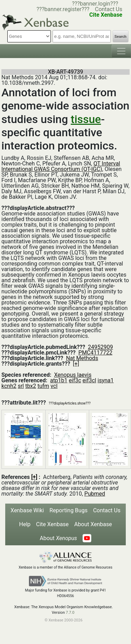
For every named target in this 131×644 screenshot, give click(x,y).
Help (25, 524)
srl (21, 386)
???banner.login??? (95, 4)
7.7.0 (70, 613)
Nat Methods (82, 358)
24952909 (100, 347)
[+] (76, 364)
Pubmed (95, 494)
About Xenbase (93, 524)
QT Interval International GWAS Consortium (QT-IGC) (61, 166)
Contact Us (109, 9)
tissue (86, 119)
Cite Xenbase (53, 524)
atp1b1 (59, 380)
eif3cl (89, 380)
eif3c (75, 380)
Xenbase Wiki (27, 510)
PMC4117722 (95, 353)
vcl (54, 386)
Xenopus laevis (73, 375)
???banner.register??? (63, 9)
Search (121, 37)
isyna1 (106, 380)
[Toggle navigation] (121, 51)
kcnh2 (9, 386)
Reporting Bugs (68, 510)
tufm (43, 386)
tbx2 (30, 386)
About (58, 538)
